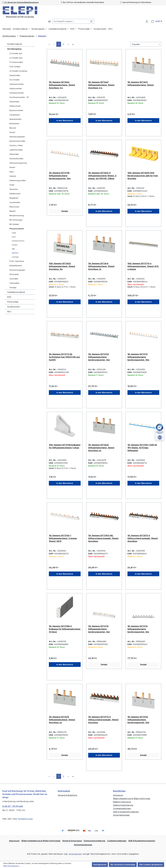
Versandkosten (75, 854)
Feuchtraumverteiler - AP (19, 97)
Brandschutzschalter (17, 141)
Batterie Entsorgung (122, 802)
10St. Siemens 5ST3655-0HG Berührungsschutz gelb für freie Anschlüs (143, 176)
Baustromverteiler (16, 110)
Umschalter (14, 279)
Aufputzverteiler (16, 88)
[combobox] (70, 21)
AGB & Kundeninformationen (126, 812)
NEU (9, 312)
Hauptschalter (15, 75)
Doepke (15, 245)
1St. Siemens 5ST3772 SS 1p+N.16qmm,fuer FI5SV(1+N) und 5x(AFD (64, 357)
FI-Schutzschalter (16, 62)
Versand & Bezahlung (67, 795)
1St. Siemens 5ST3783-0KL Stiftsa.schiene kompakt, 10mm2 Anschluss (103, 538)
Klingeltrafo (14, 198)
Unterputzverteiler (17, 84)
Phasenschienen (17, 229)
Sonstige (13, 287)
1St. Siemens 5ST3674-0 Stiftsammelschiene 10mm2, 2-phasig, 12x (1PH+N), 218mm (103, 176)
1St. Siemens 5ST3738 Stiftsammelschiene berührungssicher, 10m (60, 176)
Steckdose (14, 189)
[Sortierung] (146, 44)
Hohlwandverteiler (17, 93)
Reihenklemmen (16, 266)
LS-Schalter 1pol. (16, 53)
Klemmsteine (14, 124)
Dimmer (12, 167)
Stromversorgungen (17, 270)
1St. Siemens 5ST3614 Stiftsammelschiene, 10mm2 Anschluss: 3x (101, 266)
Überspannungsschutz (18, 163)
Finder (12, 185)
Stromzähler (14, 274)
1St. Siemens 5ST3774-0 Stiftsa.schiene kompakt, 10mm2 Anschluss (103, 720)
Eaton (12, 172)
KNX (9, 297)
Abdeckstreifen (16, 119)
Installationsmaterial (16, 292)
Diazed (12, 132)
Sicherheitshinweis (121, 815)
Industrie (13, 176)
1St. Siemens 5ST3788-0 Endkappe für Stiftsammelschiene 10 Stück (65, 629)
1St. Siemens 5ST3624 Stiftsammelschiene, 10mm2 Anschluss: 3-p (62, 85)
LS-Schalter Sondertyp (18, 71)
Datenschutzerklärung (123, 805)
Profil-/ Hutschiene (17, 261)
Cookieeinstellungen (122, 808)
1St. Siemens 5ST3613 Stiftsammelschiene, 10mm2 (141, 84)
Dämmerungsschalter (18, 180)
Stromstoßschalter (16, 159)
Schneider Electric (18, 241)
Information (64, 791)
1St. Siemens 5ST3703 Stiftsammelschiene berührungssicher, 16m (99, 357)
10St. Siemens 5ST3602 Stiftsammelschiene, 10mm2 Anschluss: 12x (62, 266)
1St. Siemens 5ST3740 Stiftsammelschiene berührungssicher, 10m (138, 720)
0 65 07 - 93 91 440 (13, 806)
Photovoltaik (13, 302)
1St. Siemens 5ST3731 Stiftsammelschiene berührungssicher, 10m (138, 357)
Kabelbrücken (15, 194)
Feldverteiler (14, 102)
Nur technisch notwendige (123, 865)
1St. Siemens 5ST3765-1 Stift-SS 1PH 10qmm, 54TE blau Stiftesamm (142, 448)
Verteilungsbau (14, 49)
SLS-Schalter (15, 80)
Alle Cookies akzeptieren (151, 865)
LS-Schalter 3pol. (16, 58)
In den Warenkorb (65, 120)
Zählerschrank (15, 106)
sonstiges (15, 257)
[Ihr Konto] (147, 21)
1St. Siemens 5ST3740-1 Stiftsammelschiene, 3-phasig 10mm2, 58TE (63, 538)
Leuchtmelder (15, 202)
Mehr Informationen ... (12, 866)
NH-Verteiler (14, 224)
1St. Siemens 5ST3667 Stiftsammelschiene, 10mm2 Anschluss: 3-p (101, 85)
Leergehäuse (15, 115)
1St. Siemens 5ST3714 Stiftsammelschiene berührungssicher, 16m (138, 629)
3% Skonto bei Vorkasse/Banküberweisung (21, 2)
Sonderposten (14, 307)
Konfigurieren (100, 865)
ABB (13, 249)
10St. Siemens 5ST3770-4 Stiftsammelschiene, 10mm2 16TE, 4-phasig (143, 266)
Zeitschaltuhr (14, 283)
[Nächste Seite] (68, 44)
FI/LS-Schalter (15, 67)
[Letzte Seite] (73, 44)
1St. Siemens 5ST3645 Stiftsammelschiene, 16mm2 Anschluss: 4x (101, 448)
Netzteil (12, 211)
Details (65, 211)
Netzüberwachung (17, 215)
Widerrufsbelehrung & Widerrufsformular (132, 799)
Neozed (13, 128)
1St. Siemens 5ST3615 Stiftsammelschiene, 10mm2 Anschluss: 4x (62, 720)
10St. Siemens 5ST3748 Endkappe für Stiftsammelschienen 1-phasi (65, 446)
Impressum (118, 795)
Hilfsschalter (14, 154)
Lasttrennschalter (16, 150)
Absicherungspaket (17, 137)
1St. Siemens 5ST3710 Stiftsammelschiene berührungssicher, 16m (99, 629)
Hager (14, 233)
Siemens (15, 253)
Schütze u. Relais (16, 145)
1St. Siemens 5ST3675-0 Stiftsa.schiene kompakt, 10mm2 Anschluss (143, 538)
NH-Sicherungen (16, 220)
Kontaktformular (25, 819)
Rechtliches (119, 791)
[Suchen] (49, 21)
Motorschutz (14, 207)
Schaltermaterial (14, 44)
